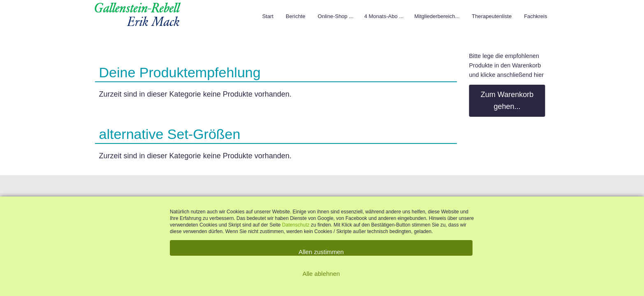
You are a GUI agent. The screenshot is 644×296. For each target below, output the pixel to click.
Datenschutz (297, 225)
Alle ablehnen (321, 274)
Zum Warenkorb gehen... (507, 101)
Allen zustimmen (321, 252)
